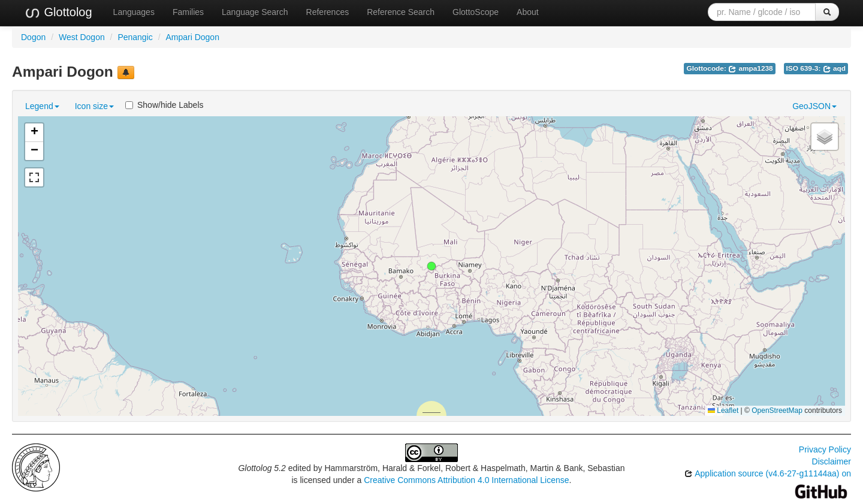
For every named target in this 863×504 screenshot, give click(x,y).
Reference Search (401, 12)
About (528, 12)
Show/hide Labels (165, 105)
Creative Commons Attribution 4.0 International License (466, 480)
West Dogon (82, 37)
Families (188, 12)
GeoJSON (814, 106)
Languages (134, 12)
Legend (42, 106)
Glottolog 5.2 (262, 468)
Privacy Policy (825, 449)
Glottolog (58, 13)
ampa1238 (751, 68)
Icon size (94, 106)
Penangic (135, 37)
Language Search (255, 12)
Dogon (33, 37)
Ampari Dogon (192, 37)
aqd (834, 68)
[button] (431, 266)
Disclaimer (832, 461)
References (328, 12)
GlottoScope (476, 12)
